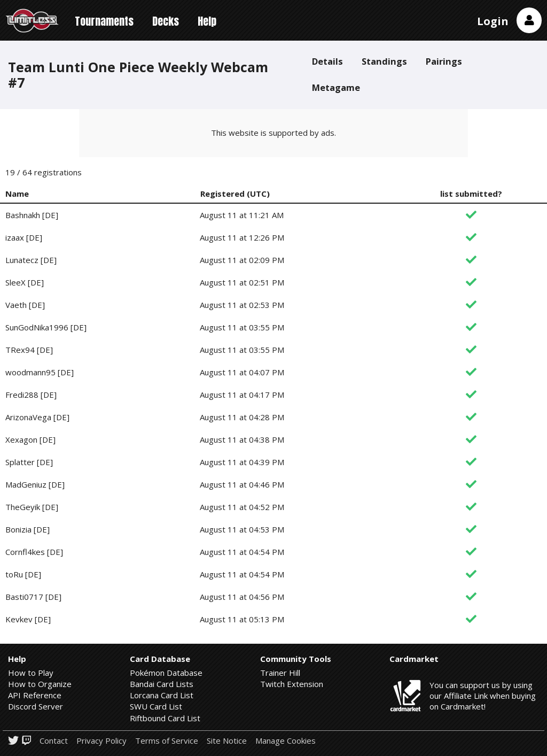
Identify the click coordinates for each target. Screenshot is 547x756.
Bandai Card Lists (162, 684)
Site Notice (227, 741)
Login (493, 21)
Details (327, 61)
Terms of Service (167, 741)
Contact (54, 741)
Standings (384, 61)
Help (207, 21)
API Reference (35, 695)
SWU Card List (156, 706)
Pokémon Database (166, 673)
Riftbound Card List (165, 718)
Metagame (336, 87)
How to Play (31, 673)
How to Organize (40, 684)
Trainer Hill (280, 673)
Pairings (444, 61)
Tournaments (104, 21)
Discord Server (36, 706)
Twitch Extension (292, 684)
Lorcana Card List (162, 695)
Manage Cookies (286, 741)
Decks (166, 21)
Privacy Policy (101, 741)
